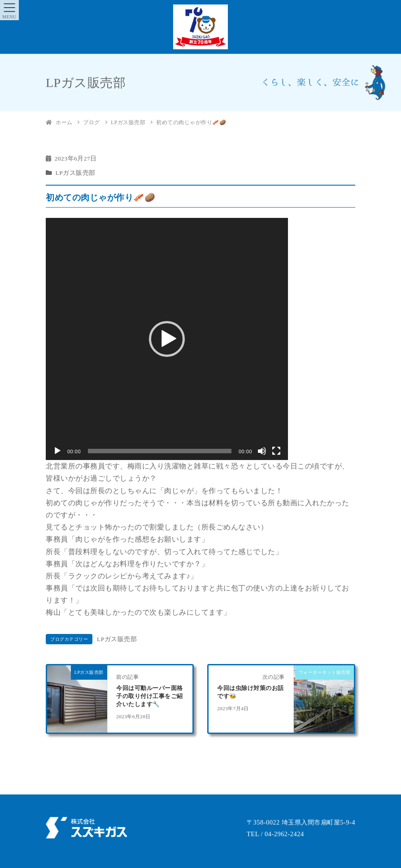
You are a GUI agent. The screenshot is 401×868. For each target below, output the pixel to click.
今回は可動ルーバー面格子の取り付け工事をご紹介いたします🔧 (150, 696)
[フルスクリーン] (276, 451)
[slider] (160, 451)
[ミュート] (262, 451)
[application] (167, 339)
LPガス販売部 (76, 173)
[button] (167, 339)
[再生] (57, 451)
